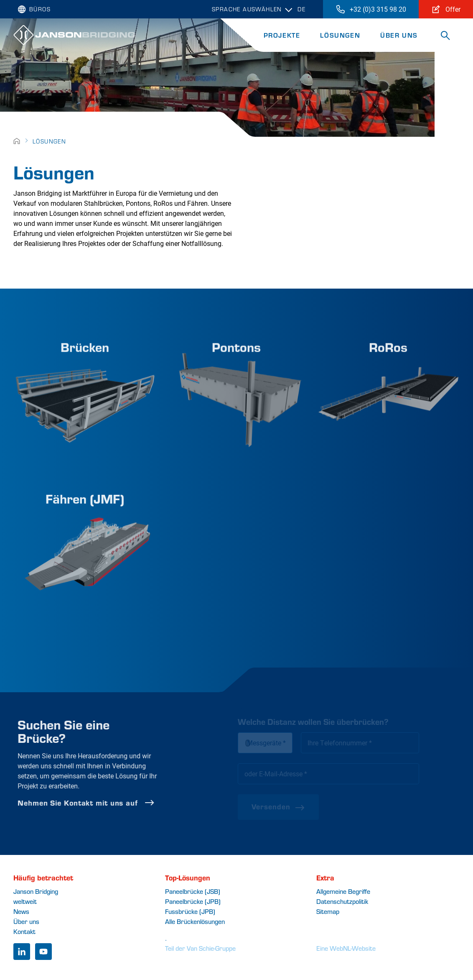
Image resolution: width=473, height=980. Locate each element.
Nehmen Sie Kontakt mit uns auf (111, 803)
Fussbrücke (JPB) (190, 911)
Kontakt (24, 931)
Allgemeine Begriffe (343, 891)
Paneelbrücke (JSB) (193, 891)
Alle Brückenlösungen (195, 921)
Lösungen (340, 35)
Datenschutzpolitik (342, 901)
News (21, 911)
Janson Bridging (36, 891)
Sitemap (328, 911)
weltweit (25, 901)
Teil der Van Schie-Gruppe (200, 948)
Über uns (399, 35)
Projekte (282, 35)
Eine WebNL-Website (346, 948)
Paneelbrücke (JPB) (193, 901)
